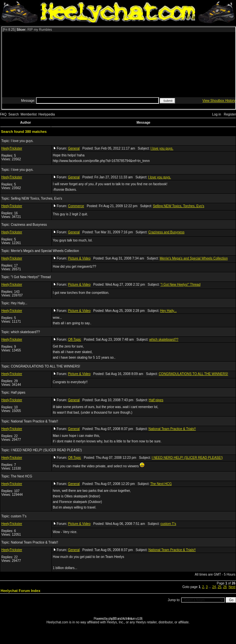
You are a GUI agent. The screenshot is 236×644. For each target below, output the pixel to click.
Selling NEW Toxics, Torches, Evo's (37, 198)
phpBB (112, 619)
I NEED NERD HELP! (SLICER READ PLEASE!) (46, 450)
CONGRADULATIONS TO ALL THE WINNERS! (46, 366)
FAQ (3, 114)
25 (219, 587)
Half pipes (18, 393)
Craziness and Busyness (29, 225)
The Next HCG (22, 476)
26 (225, 587)
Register (230, 114)
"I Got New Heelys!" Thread (31, 277)
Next (232, 587)
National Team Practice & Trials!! (34, 421)
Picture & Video (79, 258)
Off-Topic (74, 340)
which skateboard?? (25, 332)
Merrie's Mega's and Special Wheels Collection (45, 251)
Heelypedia (47, 114)
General (74, 148)
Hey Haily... (19, 303)
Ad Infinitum (129, 619)
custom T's (19, 516)
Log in (216, 114)
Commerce (76, 206)
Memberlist (29, 114)
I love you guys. (22, 141)
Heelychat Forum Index (20, 591)
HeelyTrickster (12, 148)
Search (14, 114)
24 (214, 587)
